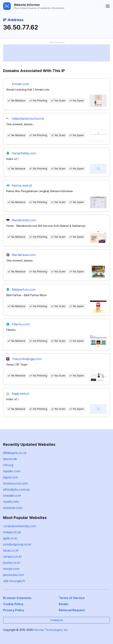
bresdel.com (12, 496)
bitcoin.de (10, 459)
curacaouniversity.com (20, 526)
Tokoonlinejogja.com (27, 359)
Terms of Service (72, 598)
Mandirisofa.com (24, 220)
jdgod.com (10, 477)
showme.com (13, 508)
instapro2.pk (12, 532)
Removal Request (72, 610)
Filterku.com (21, 324)
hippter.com (12, 471)
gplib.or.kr (10, 538)
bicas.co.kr (11, 550)
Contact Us (57, 620)
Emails (64, 604)
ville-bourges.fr (14, 581)
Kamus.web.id (22, 185)
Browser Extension (17, 598)
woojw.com (11, 569)
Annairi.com (20, 84)
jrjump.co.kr (12, 563)
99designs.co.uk (15, 453)
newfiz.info (11, 502)
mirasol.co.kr (12, 557)
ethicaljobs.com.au (16, 489)
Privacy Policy (14, 610)
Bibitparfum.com (24, 290)
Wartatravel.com (24, 255)
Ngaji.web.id (20, 394)
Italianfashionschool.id (28, 119)
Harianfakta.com (24, 153)
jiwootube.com (14, 575)
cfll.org (8, 465)
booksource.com (15, 483)
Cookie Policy (13, 604)
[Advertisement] (56, 53)
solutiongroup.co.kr (17, 544)
